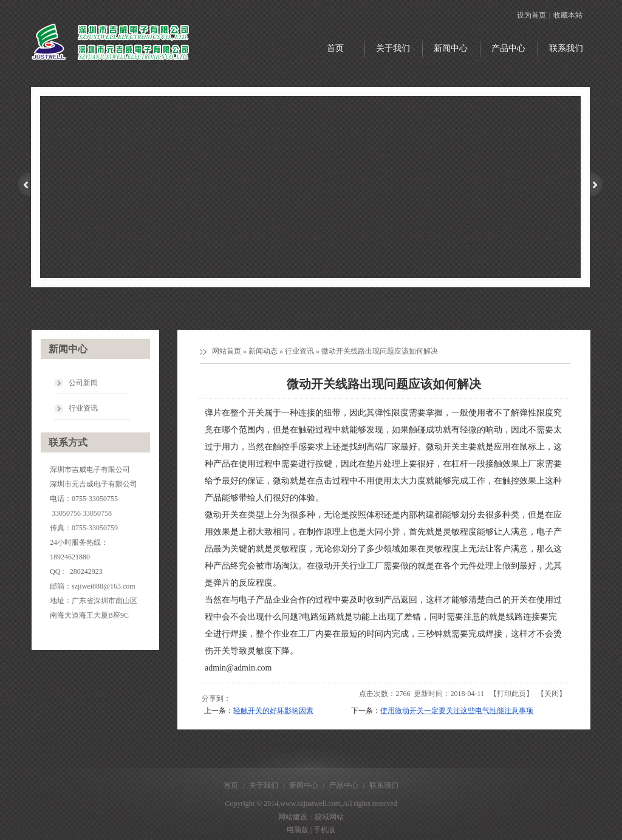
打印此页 (511, 694)
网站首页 (227, 351)
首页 (231, 785)
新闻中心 (304, 785)
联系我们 (384, 785)
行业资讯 (299, 351)
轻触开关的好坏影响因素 (273, 711)
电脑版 (298, 830)
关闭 (552, 694)
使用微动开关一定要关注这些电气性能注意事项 (457, 711)
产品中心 (344, 785)
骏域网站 (329, 817)
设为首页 (531, 15)
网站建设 (293, 817)
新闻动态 (263, 351)
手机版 (324, 830)
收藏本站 (568, 15)
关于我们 (264, 785)
